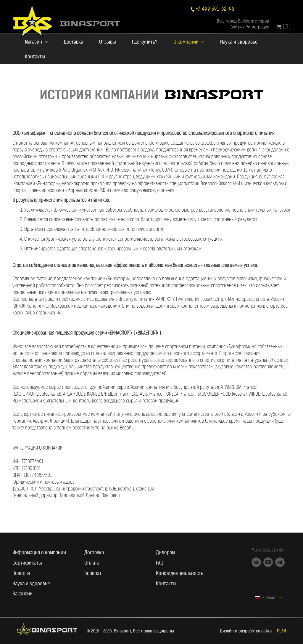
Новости (21, 573)
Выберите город (254, 21)
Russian (268, 597)
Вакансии (22, 594)
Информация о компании (39, 552)
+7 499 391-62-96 (215, 9)
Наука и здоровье (239, 42)
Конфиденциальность (180, 573)
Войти (236, 27)
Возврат (93, 573)
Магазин (36, 42)
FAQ (160, 563)
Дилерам (165, 552)
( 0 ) (283, 27)
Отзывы (108, 42)
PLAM (282, 631)
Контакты (35, 57)
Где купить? (145, 42)
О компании (189, 42)
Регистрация (257, 27)
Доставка (73, 42)
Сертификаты (27, 563)
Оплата (92, 563)
